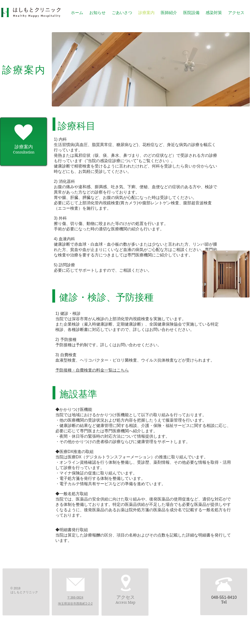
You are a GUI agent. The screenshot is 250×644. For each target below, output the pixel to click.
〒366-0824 (75, 598)
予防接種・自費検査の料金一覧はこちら (92, 370)
